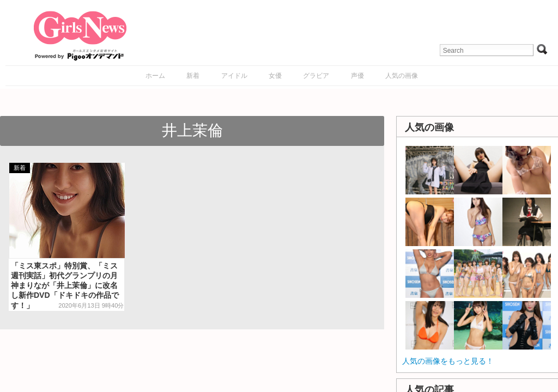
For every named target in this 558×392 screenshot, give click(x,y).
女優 (275, 76)
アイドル (234, 76)
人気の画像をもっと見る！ (448, 361)
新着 (193, 76)
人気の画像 (402, 76)
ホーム (155, 76)
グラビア (316, 76)
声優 (357, 76)
